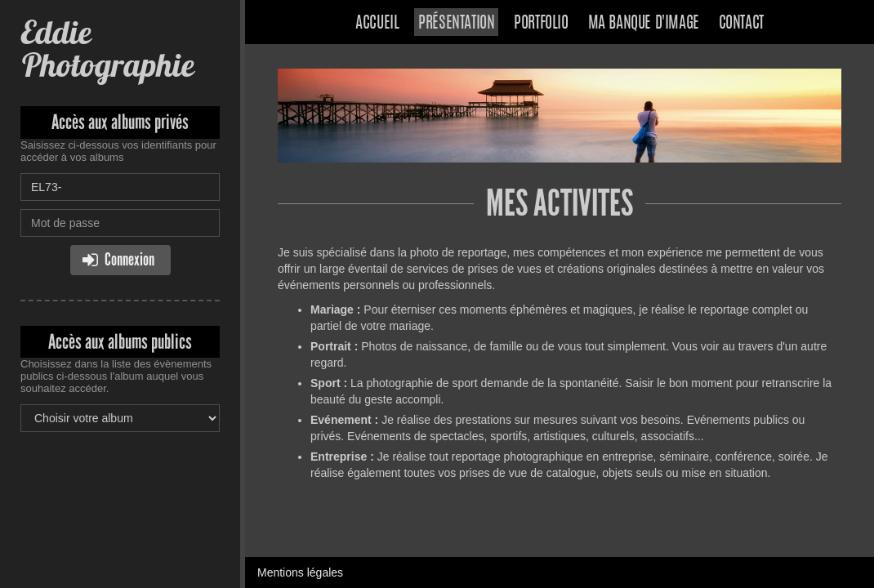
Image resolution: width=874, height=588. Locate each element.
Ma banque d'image (644, 24)
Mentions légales (300, 572)
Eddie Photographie (107, 49)
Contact (741, 24)
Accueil (377, 24)
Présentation (456, 24)
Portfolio (541, 24)
